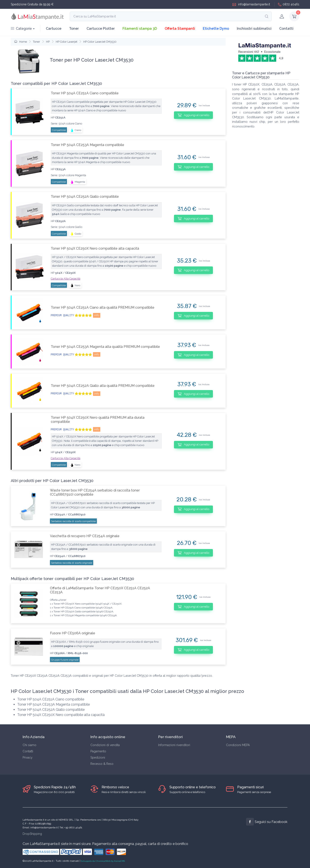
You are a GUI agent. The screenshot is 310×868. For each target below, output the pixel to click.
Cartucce (54, 29)
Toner (74, 29)
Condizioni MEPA (238, 745)
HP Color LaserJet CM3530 (100, 42)
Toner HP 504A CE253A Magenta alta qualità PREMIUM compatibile (105, 347)
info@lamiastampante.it (251, 4)
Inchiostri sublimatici (254, 29)
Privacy (28, 758)
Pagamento (98, 751)
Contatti (286, 29)
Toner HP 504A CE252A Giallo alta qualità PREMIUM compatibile (103, 386)
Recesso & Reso (102, 764)
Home (21, 42)
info (97, 315)
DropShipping (32, 834)
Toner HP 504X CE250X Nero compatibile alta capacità (95, 248)
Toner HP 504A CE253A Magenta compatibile (88, 145)
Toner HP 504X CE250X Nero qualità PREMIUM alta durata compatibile (98, 420)
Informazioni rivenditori (174, 745)
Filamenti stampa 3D (140, 29)
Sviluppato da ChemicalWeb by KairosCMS (103, 861)
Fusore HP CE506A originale (73, 633)
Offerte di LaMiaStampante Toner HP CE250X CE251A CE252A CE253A (100, 590)
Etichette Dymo (216, 29)
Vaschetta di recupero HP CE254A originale (85, 536)
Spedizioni (98, 758)
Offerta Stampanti (180, 29)
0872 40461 (289, 4)
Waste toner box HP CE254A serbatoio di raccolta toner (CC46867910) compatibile (95, 492)
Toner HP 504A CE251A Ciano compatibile (85, 93)
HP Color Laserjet (67, 42)
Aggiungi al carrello (193, 115)
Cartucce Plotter (101, 29)
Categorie (21, 29)
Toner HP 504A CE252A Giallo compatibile (85, 197)
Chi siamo (29, 745)
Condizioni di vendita (105, 745)
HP (48, 42)
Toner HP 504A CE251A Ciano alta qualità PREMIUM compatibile (103, 307)
